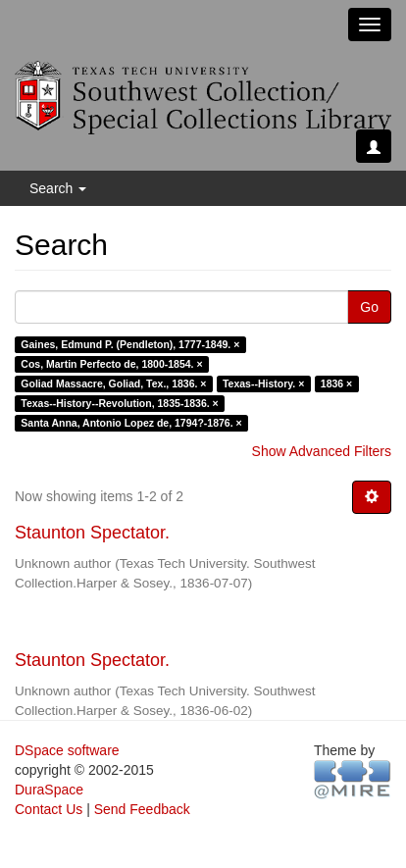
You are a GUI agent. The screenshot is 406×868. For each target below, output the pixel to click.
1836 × (336, 383)
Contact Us (49, 809)
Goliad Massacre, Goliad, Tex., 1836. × (113, 383)
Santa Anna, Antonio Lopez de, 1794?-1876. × (131, 423)
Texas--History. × (263, 383)
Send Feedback (142, 809)
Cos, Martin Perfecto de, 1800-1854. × (111, 364)
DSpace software (67, 750)
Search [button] (58, 188)
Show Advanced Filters (322, 451)
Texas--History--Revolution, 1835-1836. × (119, 403)
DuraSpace (49, 790)
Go (369, 307)
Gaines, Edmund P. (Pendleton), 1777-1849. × (130, 344)
